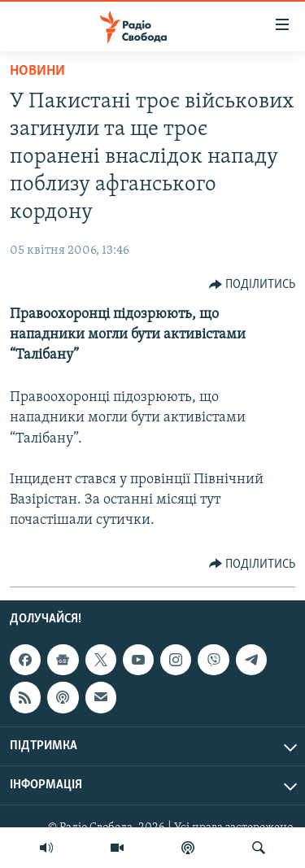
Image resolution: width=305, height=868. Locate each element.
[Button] (253, 285)
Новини (37, 71)
